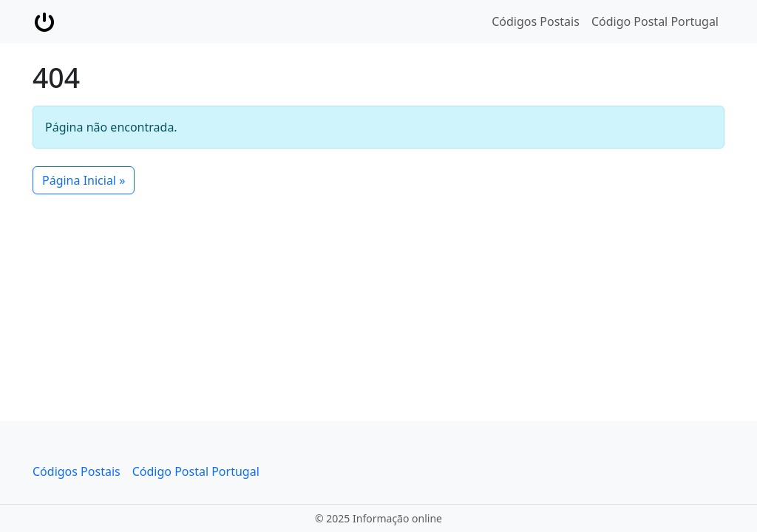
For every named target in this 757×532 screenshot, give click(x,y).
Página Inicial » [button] (84, 180)
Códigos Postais (536, 21)
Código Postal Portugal (655, 21)
